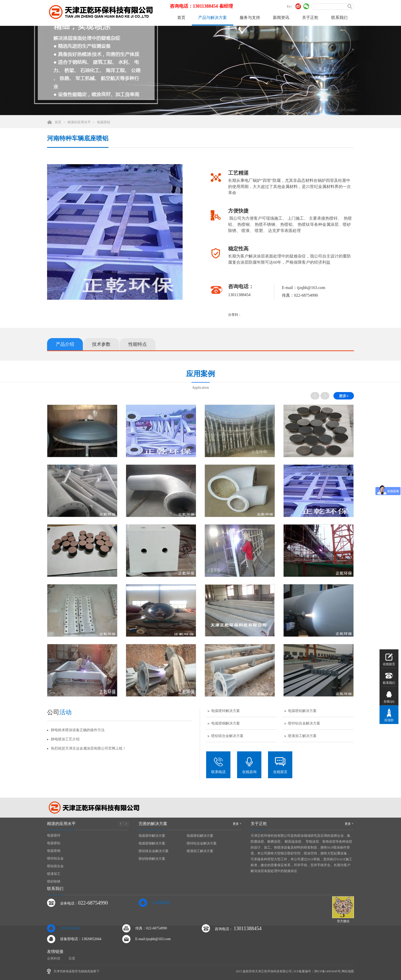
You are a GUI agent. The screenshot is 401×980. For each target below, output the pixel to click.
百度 (72, 958)
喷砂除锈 (54, 881)
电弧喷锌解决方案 (226, 711)
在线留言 (280, 766)
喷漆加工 (54, 874)
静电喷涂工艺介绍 (65, 739)
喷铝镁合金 (55, 866)
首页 (181, 18)
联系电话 (218, 766)
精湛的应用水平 (79, 122)
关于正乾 (310, 18)
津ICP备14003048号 (327, 971)
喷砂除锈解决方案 (152, 859)
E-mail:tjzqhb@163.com (153, 939)
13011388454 (70, 928)
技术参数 (101, 344)
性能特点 (138, 344)
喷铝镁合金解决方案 (227, 736)
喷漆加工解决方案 (302, 736)
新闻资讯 (281, 18)
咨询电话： (238, 928)
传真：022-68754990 (151, 928)
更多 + (237, 824)
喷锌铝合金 (55, 858)
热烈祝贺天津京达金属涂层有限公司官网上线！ (88, 748)
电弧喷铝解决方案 (302, 711)
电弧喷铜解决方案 (226, 723)
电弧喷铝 (104, 122)
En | (289, 6)
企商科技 (54, 958)
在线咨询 (249, 766)
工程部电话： (163, 903)
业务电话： (84, 903)
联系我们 (339, 18)
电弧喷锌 (54, 835)
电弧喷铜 (54, 851)
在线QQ (389, 697)
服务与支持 (250, 18)
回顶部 (389, 715)
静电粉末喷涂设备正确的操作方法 (78, 730)
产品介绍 (65, 344)
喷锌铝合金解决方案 (304, 723)
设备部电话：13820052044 (81, 939)
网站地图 (348, 971)
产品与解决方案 (213, 18)
